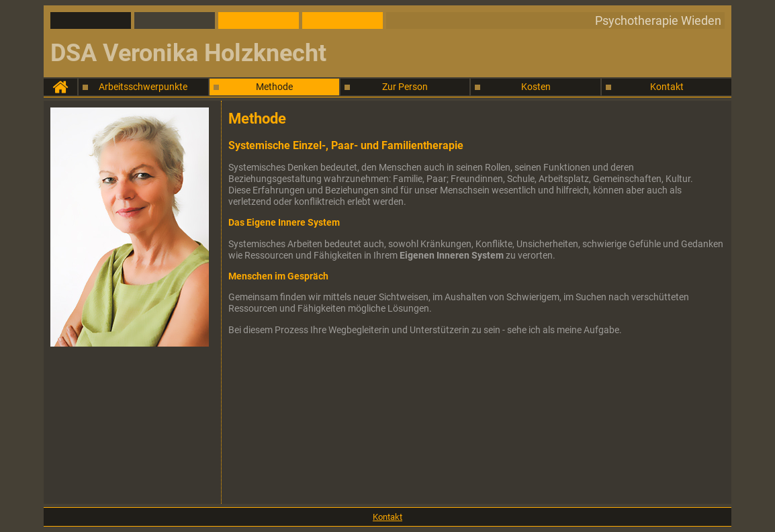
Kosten (536, 87)
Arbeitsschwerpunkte (143, 87)
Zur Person (405, 87)
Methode (274, 87)
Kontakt (667, 87)
